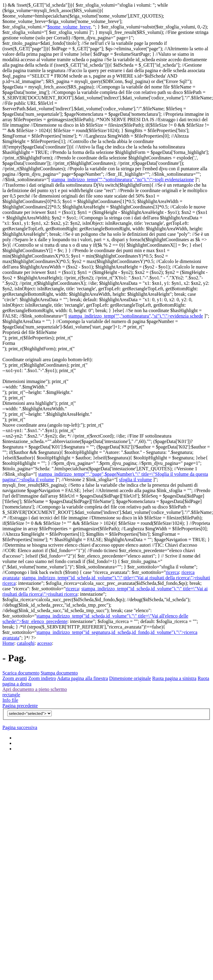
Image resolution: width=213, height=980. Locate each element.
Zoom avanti (15, 678)
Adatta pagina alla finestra (82, 678)
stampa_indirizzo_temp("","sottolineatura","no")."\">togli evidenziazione (123, 180)
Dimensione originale (130, 678)
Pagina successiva (20, 727)
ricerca (172, 572)
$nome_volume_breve (69, 27)
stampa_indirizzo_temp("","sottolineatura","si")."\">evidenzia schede (136, 316)
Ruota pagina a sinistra (174, 678)
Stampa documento (59, 673)
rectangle (11, 695)
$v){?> (29, 713)
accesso (45, 643)
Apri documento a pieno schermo (35, 689)
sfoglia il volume (136, 480)
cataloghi (26, 643)
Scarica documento (21, 673)
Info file (10, 700)
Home (8, 643)
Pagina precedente (20, 706)
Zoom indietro (42, 678)
